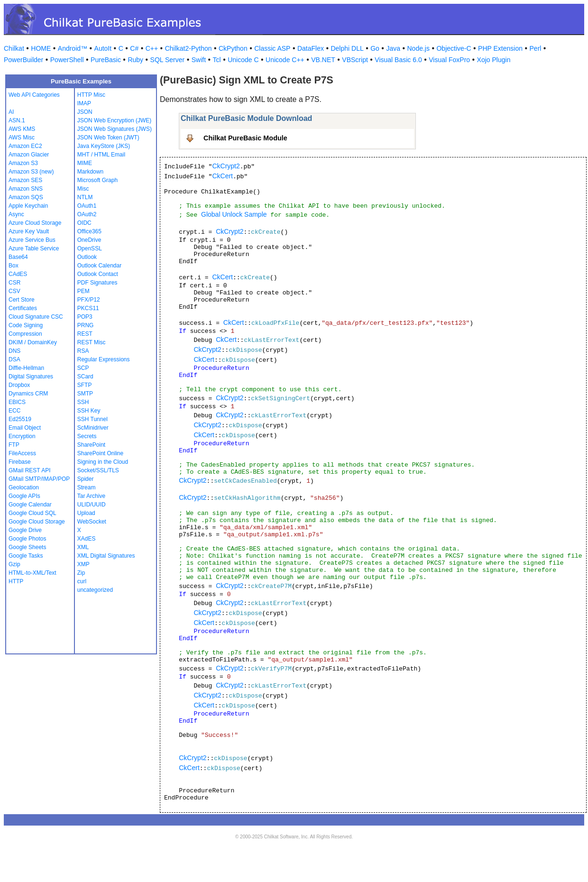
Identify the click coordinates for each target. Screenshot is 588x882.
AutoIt (103, 48)
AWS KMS (22, 129)
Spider (86, 479)
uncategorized (95, 590)
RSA (83, 351)
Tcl (217, 60)
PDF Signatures (97, 283)
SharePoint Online (100, 453)
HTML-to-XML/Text (32, 573)
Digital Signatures (31, 377)
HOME (41, 48)
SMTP (85, 394)
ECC (14, 411)
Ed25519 (20, 419)
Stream (87, 487)
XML (83, 547)
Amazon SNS (26, 189)
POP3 (85, 317)
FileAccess (22, 453)
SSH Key (89, 411)
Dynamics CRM (28, 394)
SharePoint (91, 445)
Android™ (73, 48)
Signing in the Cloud (103, 462)
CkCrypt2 (226, 166)
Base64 (18, 257)
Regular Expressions (104, 359)
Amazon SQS (26, 197)
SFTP (85, 385)
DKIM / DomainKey (33, 342)
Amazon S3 (23, 163)
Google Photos (27, 539)
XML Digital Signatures (106, 556)
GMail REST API (29, 470)
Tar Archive (91, 496)
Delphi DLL (347, 48)
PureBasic (106, 60)
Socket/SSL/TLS (98, 470)
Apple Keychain (28, 206)
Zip (81, 573)
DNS (14, 351)
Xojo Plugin (494, 60)
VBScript (355, 60)
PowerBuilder (23, 60)
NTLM (85, 197)
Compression (25, 334)
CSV (14, 291)
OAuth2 (87, 214)
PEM (83, 291)
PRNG (86, 325)
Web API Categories (34, 95)
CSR (14, 283)
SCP (83, 368)
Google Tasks (26, 556)
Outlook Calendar (99, 266)
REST (85, 334)
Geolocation (24, 487)
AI (11, 112)
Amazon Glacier (29, 155)
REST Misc (92, 342)
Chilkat (14, 48)
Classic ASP (272, 48)
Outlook (87, 257)
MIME (85, 163)
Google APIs (24, 496)
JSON (85, 112)
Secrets (87, 436)
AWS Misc (22, 138)
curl (82, 581)
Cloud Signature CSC (36, 317)
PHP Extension (500, 48)
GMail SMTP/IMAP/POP (39, 479)
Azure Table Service (34, 248)
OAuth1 (87, 206)
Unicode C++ (285, 60)
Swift (199, 60)
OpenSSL (90, 248)
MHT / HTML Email (101, 155)
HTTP (16, 581)
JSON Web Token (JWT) (108, 138)
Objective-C (454, 48)
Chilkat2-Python (188, 48)
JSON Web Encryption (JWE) (114, 120)
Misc (83, 189)
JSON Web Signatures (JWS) (115, 129)
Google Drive (25, 530)
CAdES (18, 274)
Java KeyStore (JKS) (104, 146)
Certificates (23, 308)
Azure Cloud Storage (35, 223)
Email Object (25, 428)
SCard (85, 377)
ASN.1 (17, 120)
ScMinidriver (93, 428)
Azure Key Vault (29, 231)
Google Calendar (30, 505)
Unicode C (243, 60)
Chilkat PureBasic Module (245, 138)
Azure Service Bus (32, 240)
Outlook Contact (98, 274)
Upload (86, 513)
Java (393, 48)
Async (16, 214)
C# (134, 48)
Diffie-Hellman (26, 368)
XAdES (87, 539)
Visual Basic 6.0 (398, 60)
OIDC (84, 223)
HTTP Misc (91, 95)
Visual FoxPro (449, 60)
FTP (14, 445)
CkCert (222, 176)
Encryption (22, 436)
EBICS (17, 402)
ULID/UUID (92, 505)
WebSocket (92, 522)
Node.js (418, 48)
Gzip (14, 564)
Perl (536, 48)
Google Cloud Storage (37, 522)
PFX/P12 (89, 300)
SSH (83, 402)
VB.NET (323, 60)
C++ (152, 48)
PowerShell (67, 60)
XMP (83, 564)
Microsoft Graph (97, 180)
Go (375, 48)
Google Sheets (27, 547)
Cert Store (22, 300)
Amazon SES (25, 180)
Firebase (20, 462)
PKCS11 (88, 308)
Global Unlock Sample (234, 214)
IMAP (84, 103)
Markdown (90, 172)
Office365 (89, 231)
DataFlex (311, 48)
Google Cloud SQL (32, 513)
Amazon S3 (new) (31, 172)
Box (14, 266)
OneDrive (89, 240)
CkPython (233, 48)
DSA (14, 359)
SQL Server (168, 60)
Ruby (135, 60)
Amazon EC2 (25, 146)
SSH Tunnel (92, 419)
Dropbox (19, 385)
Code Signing (26, 325)
